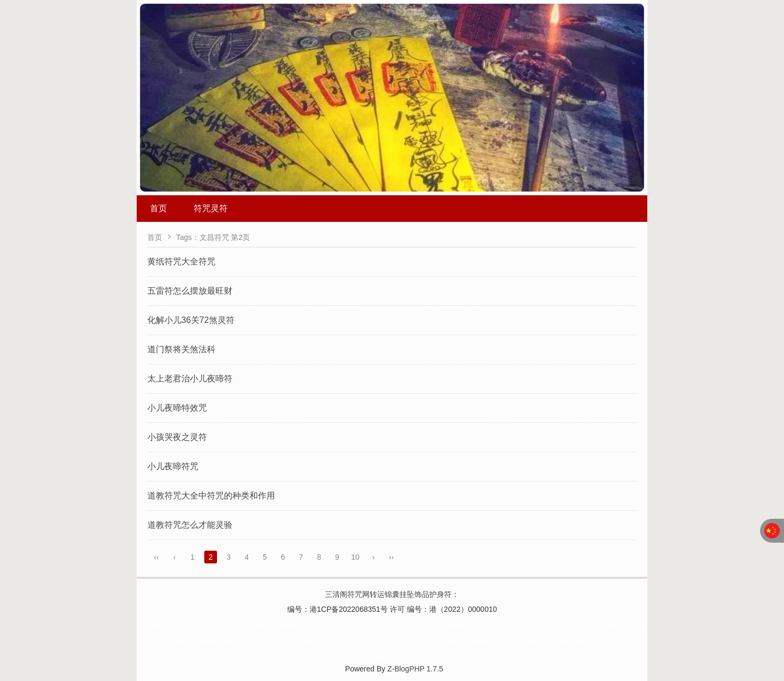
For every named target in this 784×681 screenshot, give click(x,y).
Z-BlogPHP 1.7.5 (415, 669)
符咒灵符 (211, 208)
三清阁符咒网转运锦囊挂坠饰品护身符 (388, 594)
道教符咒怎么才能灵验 (190, 525)
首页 (159, 208)
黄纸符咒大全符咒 (181, 261)
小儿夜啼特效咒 (177, 408)
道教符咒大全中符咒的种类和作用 (211, 496)
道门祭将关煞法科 (181, 349)
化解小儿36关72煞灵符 (191, 320)
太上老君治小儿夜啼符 (190, 379)
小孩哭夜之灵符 (177, 437)
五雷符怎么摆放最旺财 (190, 291)
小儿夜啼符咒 (173, 466)
